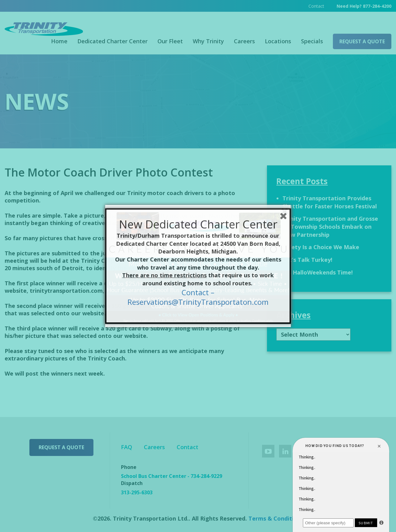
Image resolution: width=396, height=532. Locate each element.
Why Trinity (208, 41)
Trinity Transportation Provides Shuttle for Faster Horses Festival (330, 202)
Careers (244, 41)
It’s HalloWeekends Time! (318, 272)
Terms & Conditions (276, 518)
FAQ (127, 447)
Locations (278, 41)
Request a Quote (362, 41)
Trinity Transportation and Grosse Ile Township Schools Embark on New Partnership (330, 226)
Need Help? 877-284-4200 (364, 6)
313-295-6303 (137, 492)
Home (59, 41)
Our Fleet (170, 41)
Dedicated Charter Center (112, 41)
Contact (316, 6)
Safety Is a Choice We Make (321, 247)
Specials (312, 41)
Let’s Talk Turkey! (307, 260)
